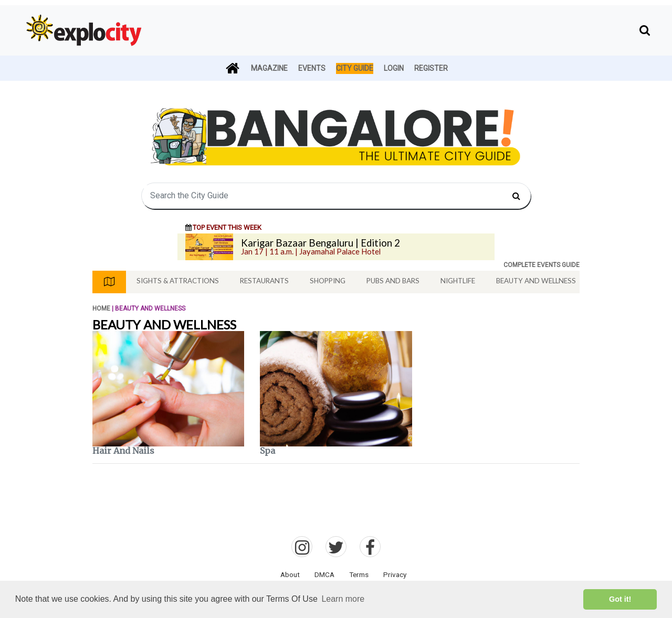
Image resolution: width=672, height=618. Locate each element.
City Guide (355, 68)
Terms (359, 574)
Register (431, 68)
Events (312, 68)
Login (394, 68)
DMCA (324, 574)
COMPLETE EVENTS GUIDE (542, 265)
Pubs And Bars (393, 281)
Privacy (395, 574)
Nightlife (458, 281)
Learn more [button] (343, 599)
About (290, 574)
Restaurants (264, 281)
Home (101, 308)
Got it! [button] (620, 599)
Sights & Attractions (178, 281)
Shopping (328, 281)
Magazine (269, 68)
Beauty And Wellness (536, 281)
